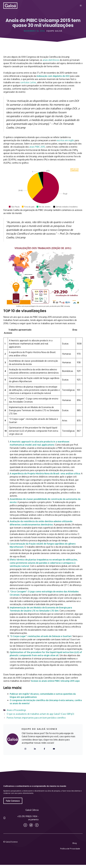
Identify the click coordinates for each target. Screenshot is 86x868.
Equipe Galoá (54, 31)
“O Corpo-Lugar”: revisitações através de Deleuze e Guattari (41, 636)
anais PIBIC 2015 (37, 147)
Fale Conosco (13, 801)
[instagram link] (25, 825)
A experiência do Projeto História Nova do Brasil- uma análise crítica (45, 473)
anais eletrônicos (51, 60)
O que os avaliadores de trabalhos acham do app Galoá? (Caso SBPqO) (40, 714)
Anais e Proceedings (16, 710)
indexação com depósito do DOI (53, 76)
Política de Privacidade (70, 849)
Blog (75, 843)
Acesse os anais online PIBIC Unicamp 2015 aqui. (55, 681)
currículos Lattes (28, 82)
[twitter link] (31, 825)
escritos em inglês (65, 140)
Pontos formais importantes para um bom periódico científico (36, 718)
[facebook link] (37, 825)
